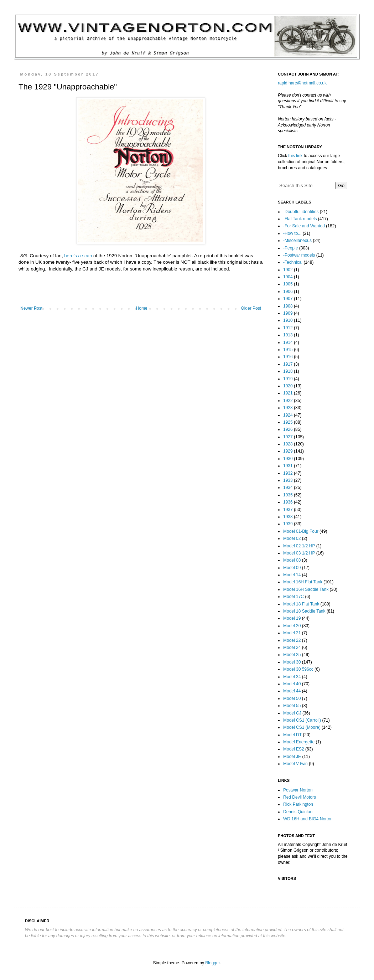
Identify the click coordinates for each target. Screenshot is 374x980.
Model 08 (292, 560)
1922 (288, 401)
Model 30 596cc (298, 669)
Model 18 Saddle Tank (304, 611)
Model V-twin (295, 764)
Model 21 (292, 633)
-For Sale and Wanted (304, 226)
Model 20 (292, 626)
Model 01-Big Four (301, 531)
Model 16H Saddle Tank (306, 589)
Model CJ (292, 713)
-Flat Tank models (300, 219)
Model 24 (292, 648)
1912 (288, 328)
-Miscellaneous (297, 241)
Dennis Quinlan (298, 812)
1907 (288, 299)
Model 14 (292, 575)
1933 (288, 480)
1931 (288, 466)
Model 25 (292, 655)
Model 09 (292, 568)
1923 (288, 408)
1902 (288, 270)
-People (290, 248)
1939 (288, 524)
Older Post (251, 308)
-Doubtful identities (301, 212)
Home (142, 308)
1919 (288, 379)
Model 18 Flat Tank (301, 604)
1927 (288, 437)
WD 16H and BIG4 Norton (308, 819)
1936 (288, 502)
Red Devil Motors (300, 797)
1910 (288, 320)
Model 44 (292, 691)
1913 (288, 335)
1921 (288, 393)
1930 (288, 459)
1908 (288, 306)
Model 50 (292, 698)
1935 (288, 495)
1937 (288, 510)
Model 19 (292, 618)
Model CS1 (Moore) (302, 727)
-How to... (292, 233)
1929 (288, 451)
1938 (288, 517)
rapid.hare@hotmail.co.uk (302, 83)
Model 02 (292, 538)
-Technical (293, 262)
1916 (288, 357)
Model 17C (294, 597)
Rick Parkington (298, 804)
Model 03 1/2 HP (299, 553)
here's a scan (78, 256)
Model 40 (292, 684)
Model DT (292, 735)
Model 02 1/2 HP (299, 546)
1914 (288, 342)
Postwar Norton (298, 790)
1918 (288, 371)
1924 (288, 415)
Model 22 (292, 640)
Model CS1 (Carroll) (302, 720)
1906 (288, 292)
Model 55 (292, 706)
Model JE (292, 757)
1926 (288, 429)
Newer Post (31, 308)
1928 (288, 444)
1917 (288, 364)
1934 (288, 488)
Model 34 (292, 677)
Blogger (212, 963)
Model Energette (299, 742)
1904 (288, 277)
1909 (288, 313)
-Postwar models (299, 255)
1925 (288, 422)
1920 (288, 386)
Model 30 (292, 662)
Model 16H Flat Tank (303, 582)
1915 (288, 350)
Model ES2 (294, 749)
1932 (288, 473)
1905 (288, 284)
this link (295, 156)
